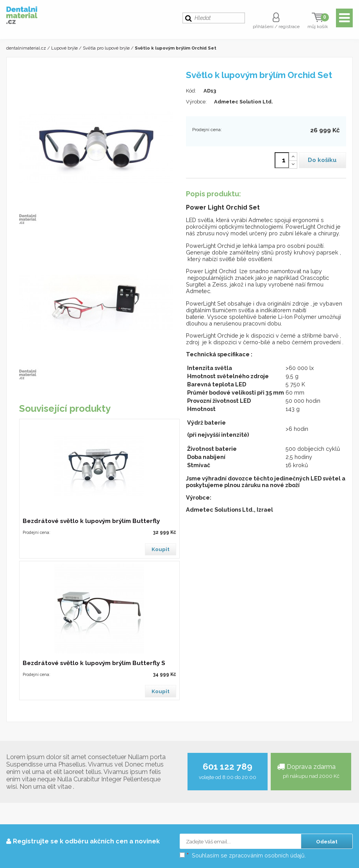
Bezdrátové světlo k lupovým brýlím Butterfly (91, 521)
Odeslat (327, 841)
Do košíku (322, 160)
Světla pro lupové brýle (106, 48)
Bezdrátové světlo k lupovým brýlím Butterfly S (94, 663)
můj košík (318, 27)
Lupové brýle (64, 48)
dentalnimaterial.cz (26, 48)
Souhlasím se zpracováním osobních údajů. (243, 855)
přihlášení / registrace (276, 27)
